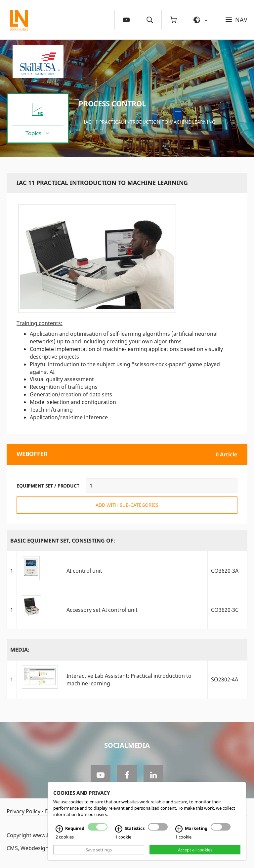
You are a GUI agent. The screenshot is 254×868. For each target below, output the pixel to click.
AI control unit (84, 571)
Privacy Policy (23, 811)
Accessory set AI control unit (102, 610)
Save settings (99, 850)
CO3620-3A (225, 571)
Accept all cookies (195, 850)
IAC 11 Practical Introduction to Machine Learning (149, 122)
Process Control (112, 103)
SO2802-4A (225, 679)
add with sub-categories (127, 505)
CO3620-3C (225, 610)
